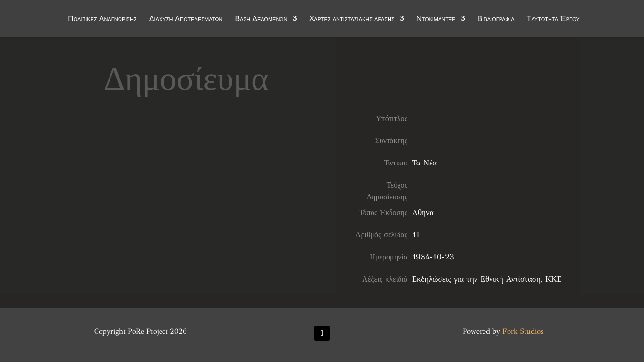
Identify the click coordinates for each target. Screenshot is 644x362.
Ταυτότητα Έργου (553, 20)
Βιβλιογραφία (496, 20)
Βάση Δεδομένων (261, 20)
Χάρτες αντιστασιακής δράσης (352, 20)
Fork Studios (523, 331)
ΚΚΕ (554, 279)
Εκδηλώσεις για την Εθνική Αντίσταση (476, 279)
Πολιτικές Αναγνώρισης (102, 20)
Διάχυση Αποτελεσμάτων (186, 20)
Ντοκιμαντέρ (436, 20)
